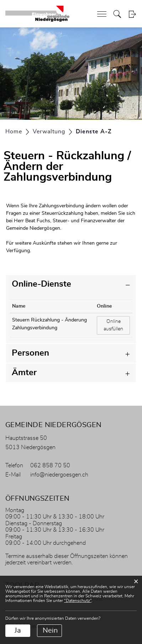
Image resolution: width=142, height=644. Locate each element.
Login (132, 14)
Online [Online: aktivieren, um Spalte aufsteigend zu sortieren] (104, 306)
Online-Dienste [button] (41, 284)
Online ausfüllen (117, 325)
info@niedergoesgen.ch (59, 475)
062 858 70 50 (50, 465)
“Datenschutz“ (78, 601)
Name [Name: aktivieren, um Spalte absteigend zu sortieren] (19, 306)
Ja (18, 630)
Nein (50, 630)
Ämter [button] (24, 373)
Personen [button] (30, 353)
